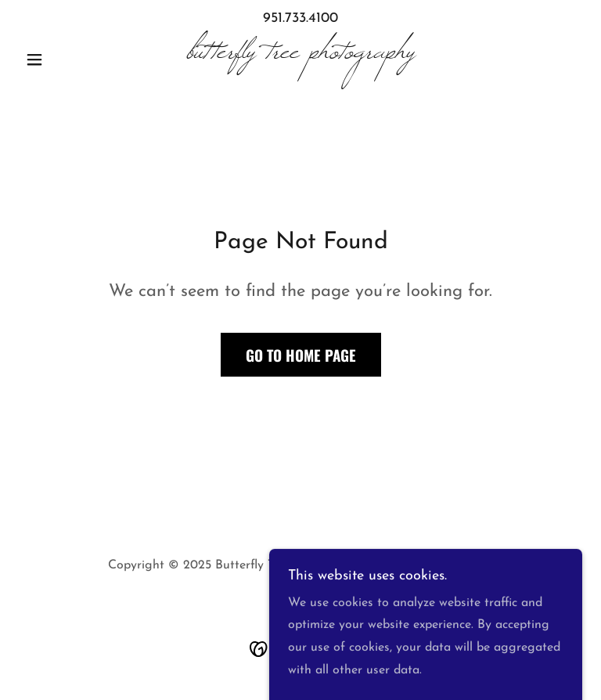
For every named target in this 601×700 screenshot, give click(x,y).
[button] (61, 60)
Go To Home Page (301, 355)
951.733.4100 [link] (300, 18)
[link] (300, 55)
